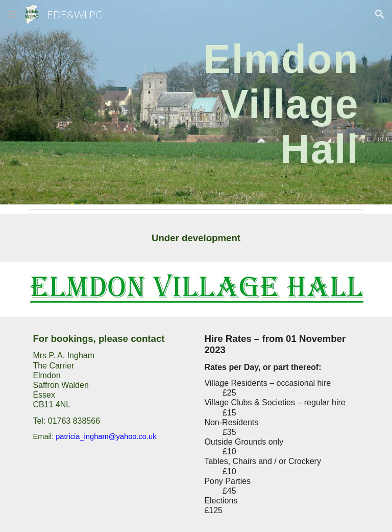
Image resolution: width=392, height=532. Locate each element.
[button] (12, 14)
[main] (253, 102)
